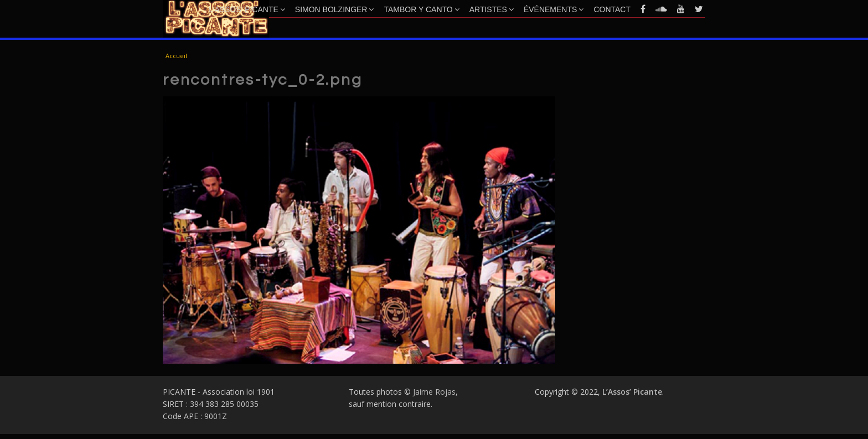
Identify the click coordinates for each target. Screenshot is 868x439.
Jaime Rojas (434, 392)
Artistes (492, 9)
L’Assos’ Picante (247, 9)
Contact (612, 9)
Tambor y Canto (421, 9)
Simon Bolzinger (335, 9)
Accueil (176, 56)
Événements (554, 9)
